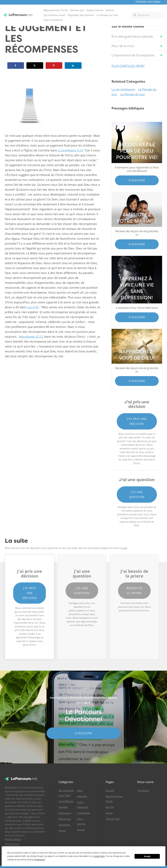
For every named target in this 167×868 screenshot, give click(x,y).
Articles (110, 10)
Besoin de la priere (134, 591)
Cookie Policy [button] (99, 856)
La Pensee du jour (133, 94)
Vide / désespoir (83, 805)
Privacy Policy (13, 839)
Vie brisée (64, 825)
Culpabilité (83, 813)
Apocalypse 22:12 (31, 337)
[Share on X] (35, 66)
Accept (147, 856)
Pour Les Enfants (53, 20)
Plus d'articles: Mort (128, 66)
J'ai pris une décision (137, 421)
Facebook (143, 791)
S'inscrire (137, 180)
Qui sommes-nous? (55, 15)
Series (109, 813)
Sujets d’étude (95, 10)
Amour (81, 830)
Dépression (65, 813)
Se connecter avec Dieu (66, 793)
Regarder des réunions (81, 15)
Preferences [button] (40, 860)
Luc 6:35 (33, 307)
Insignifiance (66, 801)
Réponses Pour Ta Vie (56, 10)
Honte (62, 831)
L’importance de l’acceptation (133, 55)
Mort (80, 791)
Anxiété (63, 807)
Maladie (82, 796)
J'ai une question (137, 494)
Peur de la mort (123, 46)
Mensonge (65, 819)
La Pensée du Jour (107, 15)
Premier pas (77, 10)
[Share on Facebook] (16, 66)
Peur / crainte (81, 821)
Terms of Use (12, 844)
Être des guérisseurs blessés (132, 36)
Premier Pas (113, 819)
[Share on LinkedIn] (73, 66)
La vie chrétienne (123, 89)
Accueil (110, 791)
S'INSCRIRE (84, 733)
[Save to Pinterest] (54, 66)
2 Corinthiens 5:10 (70, 150)
